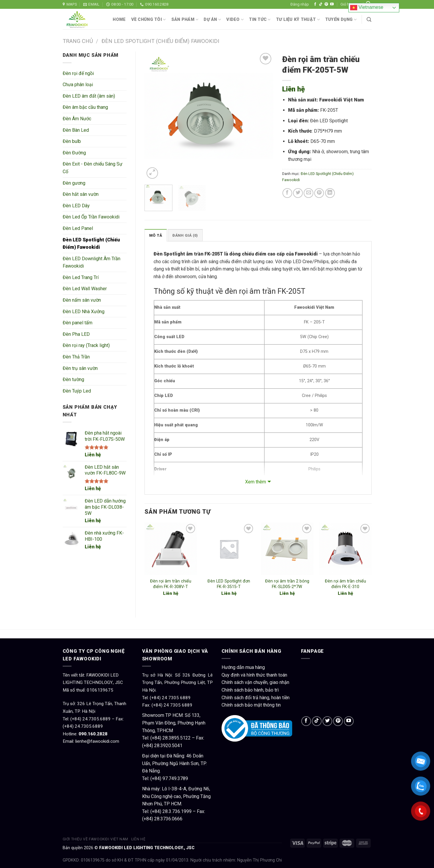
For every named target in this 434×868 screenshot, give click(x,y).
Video (235, 20)
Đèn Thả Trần (76, 357)
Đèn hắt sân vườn (81, 194)
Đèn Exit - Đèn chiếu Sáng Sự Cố (93, 168)
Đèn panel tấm (78, 323)
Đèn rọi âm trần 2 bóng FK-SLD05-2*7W (287, 584)
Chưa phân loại (78, 85)
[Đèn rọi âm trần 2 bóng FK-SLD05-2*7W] (287, 549)
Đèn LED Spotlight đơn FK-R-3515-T (229, 584)
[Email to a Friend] (309, 193)
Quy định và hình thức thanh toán (254, 675)
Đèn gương (74, 183)
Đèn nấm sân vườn (82, 300)
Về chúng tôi (149, 20)
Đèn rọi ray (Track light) (86, 345)
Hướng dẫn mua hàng (243, 667)
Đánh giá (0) (185, 235)
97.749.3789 (175, 778)
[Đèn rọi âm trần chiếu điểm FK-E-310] (345, 549)
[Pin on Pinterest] (319, 193)
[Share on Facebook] (287, 193)
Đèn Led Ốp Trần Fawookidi (91, 217)
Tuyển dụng (341, 20)
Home (119, 20)
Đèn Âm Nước (77, 119)
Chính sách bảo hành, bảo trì (250, 690)
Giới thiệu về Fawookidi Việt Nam (96, 839)
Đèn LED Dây (76, 206)
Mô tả (156, 235)
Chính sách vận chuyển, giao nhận (255, 682)
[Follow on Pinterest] (326, 4)
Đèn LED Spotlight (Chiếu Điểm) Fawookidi (160, 41)
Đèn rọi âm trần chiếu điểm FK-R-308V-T (171, 584)
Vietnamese (367, 8)
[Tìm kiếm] (369, 20)
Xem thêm (256, 482)
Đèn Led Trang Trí (81, 277)
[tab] (156, 235)
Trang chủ (78, 41)
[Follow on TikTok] (321, 4)
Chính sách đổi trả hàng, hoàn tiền (256, 698)
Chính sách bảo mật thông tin (251, 705)
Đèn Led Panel (78, 228)
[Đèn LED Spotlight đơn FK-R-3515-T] (229, 549)
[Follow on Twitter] (327, 721)
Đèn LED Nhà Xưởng (84, 312)
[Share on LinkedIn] (330, 193)
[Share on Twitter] (298, 193)
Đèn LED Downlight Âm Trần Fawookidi (92, 262)
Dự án (212, 20)
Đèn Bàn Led (76, 130)
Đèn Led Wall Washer (85, 289)
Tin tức (260, 20)
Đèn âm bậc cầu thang (85, 107)
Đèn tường (73, 379)
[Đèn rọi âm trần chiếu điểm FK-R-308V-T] (171, 549)
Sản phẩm (185, 20)
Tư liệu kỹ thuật (298, 20)
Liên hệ (93, 455)
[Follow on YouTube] (332, 4)
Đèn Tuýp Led (77, 391)
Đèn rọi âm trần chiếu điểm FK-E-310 (345, 584)
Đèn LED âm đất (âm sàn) (89, 96)
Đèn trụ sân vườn (80, 368)
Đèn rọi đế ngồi (78, 73)
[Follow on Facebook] (315, 4)
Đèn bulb (72, 141)
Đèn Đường (74, 153)
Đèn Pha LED (76, 334)
